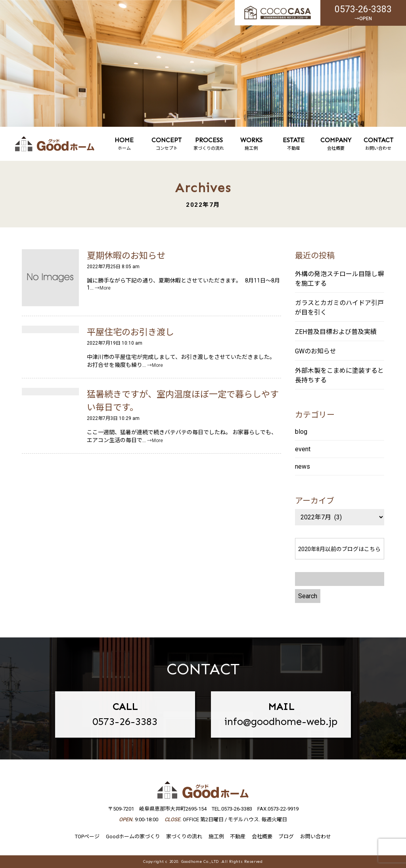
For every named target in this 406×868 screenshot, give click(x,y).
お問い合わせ (378, 144)
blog (301, 432)
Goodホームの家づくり (133, 837)
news (303, 466)
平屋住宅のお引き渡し (130, 332)
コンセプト (167, 144)
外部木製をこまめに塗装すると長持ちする (339, 375)
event (303, 449)
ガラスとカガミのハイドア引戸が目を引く (339, 308)
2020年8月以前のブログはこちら (339, 549)
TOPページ (87, 837)
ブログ (286, 837)
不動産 (294, 144)
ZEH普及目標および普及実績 (336, 332)
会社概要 (336, 144)
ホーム (124, 144)
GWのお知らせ (316, 351)
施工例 (251, 144)
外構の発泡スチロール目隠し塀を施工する (339, 279)
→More (103, 288)
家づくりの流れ (209, 144)
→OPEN (363, 19)
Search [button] (308, 596)
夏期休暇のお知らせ (126, 256)
